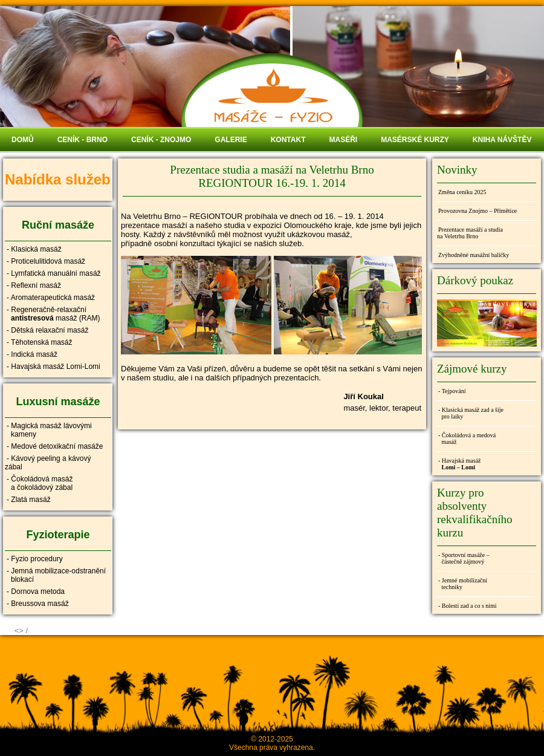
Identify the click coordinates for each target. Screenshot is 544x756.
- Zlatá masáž (29, 500)
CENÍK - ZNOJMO (161, 140)
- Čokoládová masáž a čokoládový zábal (39, 483)
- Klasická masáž (34, 249)
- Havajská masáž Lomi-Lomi (53, 367)
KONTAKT (288, 140)
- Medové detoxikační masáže (55, 446)
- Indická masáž (32, 354)
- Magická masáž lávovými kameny (48, 430)
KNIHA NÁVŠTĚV (502, 140)
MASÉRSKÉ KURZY (415, 140)
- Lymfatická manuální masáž (54, 273)
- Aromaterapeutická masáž (51, 298)
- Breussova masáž (38, 604)
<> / (21, 631)
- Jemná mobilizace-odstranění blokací (55, 575)
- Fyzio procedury (35, 559)
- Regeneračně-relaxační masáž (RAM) (52, 314)
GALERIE (231, 140)
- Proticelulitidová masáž (46, 261)
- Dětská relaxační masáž (47, 330)
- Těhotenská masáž (40, 342)
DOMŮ (23, 140)
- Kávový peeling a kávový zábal (48, 463)
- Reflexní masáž (34, 285)
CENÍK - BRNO (83, 140)
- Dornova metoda (36, 591)
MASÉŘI (343, 140)
